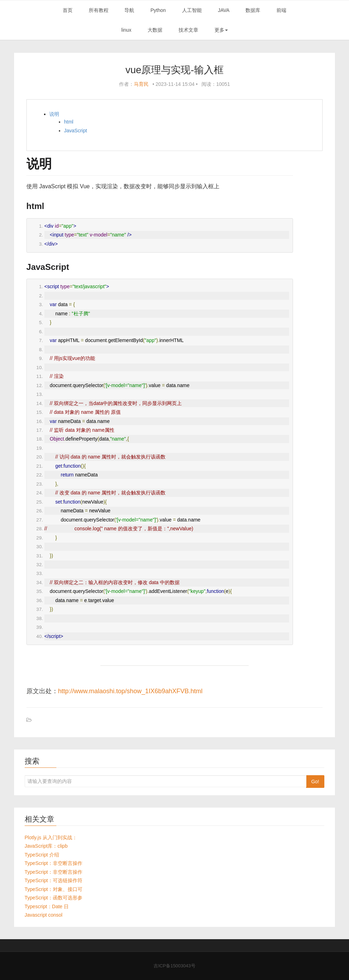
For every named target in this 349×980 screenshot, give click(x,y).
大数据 (155, 30)
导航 (129, 10)
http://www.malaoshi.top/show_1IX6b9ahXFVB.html (130, 691)
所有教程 (99, 10)
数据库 (253, 10)
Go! (315, 782)
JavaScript (76, 131)
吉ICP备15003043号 (174, 966)
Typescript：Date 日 (47, 906)
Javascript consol (43, 915)
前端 (281, 10)
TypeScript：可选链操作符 (54, 880)
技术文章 (188, 30)
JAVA (224, 10)
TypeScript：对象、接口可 (54, 889)
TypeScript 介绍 (42, 855)
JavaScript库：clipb (46, 846)
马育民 (141, 84)
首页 (68, 10)
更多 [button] (221, 30)
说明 (54, 114)
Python (158, 10)
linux (126, 30)
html (69, 122)
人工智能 (192, 10)
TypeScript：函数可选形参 (54, 898)
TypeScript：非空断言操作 (54, 863)
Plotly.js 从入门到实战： (51, 837)
